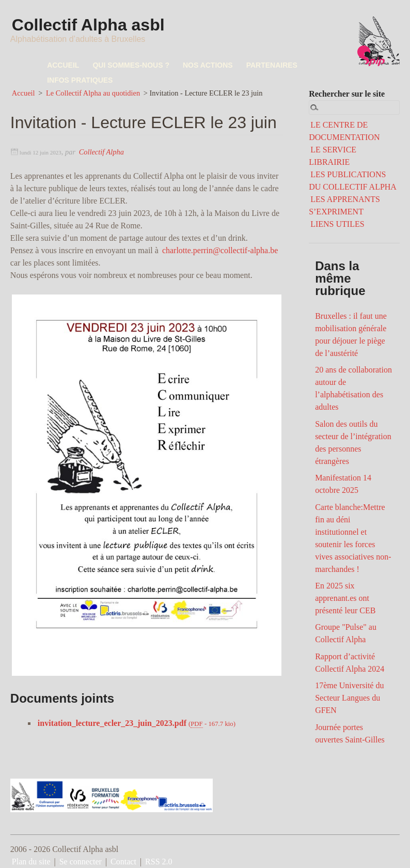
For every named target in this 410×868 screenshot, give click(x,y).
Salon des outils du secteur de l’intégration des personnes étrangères (353, 443)
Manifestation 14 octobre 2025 (343, 484)
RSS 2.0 (159, 862)
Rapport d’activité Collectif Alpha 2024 (350, 663)
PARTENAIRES (272, 65)
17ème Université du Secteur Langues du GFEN (349, 698)
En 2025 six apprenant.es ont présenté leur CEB (345, 598)
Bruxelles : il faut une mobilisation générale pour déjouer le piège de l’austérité (351, 335)
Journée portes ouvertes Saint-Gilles (350, 733)
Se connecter (81, 862)
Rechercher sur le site (347, 94)
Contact (123, 862)
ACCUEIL (63, 65)
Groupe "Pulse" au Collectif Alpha (346, 633)
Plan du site (31, 862)
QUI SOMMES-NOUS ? (131, 65)
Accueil (23, 93)
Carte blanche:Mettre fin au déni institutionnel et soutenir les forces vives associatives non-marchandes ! (353, 538)
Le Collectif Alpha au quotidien (93, 93)
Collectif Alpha (101, 152)
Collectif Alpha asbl (89, 25)
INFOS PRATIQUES (80, 80)
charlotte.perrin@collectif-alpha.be (220, 250)
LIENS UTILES (337, 224)
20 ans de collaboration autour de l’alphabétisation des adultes (353, 388)
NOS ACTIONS (208, 65)
